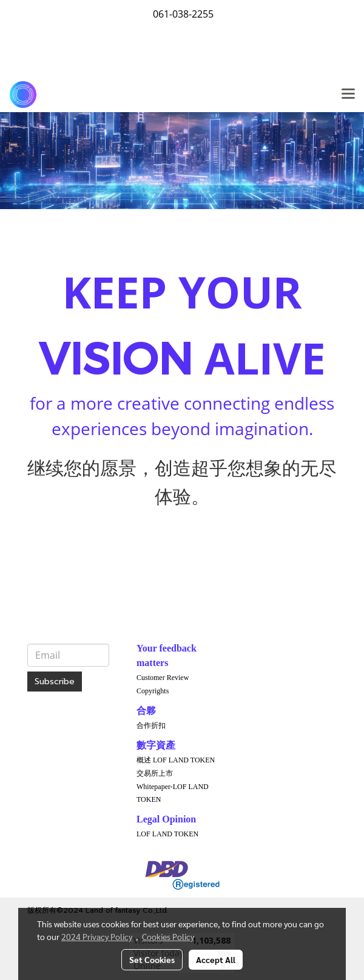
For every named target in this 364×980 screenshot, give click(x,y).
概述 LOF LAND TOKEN (176, 760)
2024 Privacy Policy (97, 936)
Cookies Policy (168, 936)
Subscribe (55, 682)
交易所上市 (155, 773)
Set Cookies (152, 959)
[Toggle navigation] (348, 95)
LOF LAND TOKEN (167, 834)
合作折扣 (151, 725)
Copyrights (153, 691)
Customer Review (163, 678)
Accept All (216, 959)
